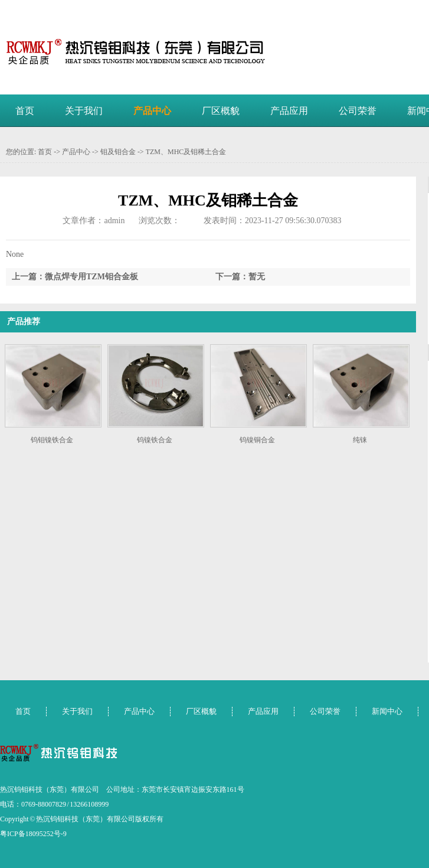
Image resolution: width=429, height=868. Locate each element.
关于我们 (84, 111)
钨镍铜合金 (257, 440)
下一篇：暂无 (240, 277)
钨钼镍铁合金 (52, 440)
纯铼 (360, 440)
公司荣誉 (358, 111)
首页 (25, 111)
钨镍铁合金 (155, 440)
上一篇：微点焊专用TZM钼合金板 (75, 277)
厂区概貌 (221, 111)
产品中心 (152, 111)
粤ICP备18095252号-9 (33, 834)
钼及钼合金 (118, 152)
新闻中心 (387, 711)
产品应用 (289, 111)
